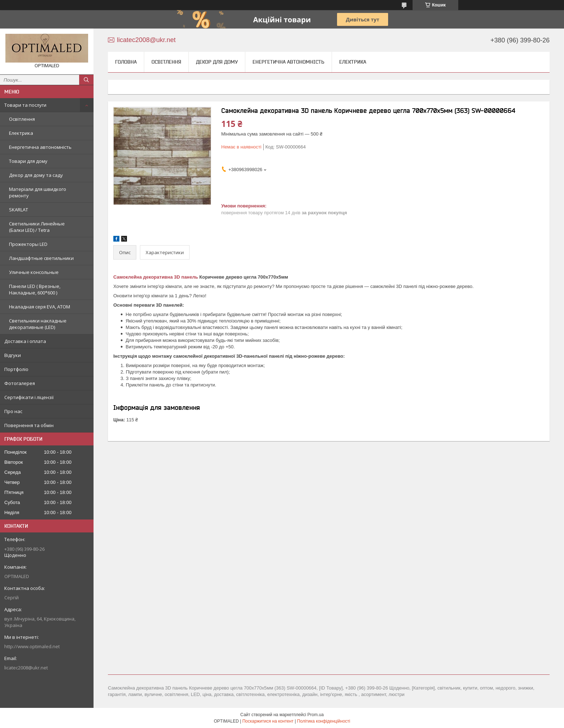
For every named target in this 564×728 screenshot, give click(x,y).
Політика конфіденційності (324, 721)
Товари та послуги (25, 105)
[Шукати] (86, 80)
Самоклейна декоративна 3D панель (156, 277)
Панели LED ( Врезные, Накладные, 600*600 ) (35, 289)
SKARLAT (19, 210)
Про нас (13, 411)
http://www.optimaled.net (32, 646)
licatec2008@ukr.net (26, 668)
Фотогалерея (20, 383)
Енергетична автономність (40, 147)
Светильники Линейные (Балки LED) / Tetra (37, 227)
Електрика (21, 133)
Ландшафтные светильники (41, 258)
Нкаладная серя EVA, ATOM (40, 307)
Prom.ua (316, 715)
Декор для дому (217, 62)
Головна (126, 62)
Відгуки (13, 355)
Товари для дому (28, 161)
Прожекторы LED (28, 244)
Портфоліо (16, 369)
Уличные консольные (34, 272)
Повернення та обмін (29, 425)
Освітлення (22, 119)
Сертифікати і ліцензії (29, 397)
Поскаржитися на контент (268, 721)
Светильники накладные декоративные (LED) (38, 324)
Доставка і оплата (25, 341)
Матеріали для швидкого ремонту (38, 192)
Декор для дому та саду (36, 175)
